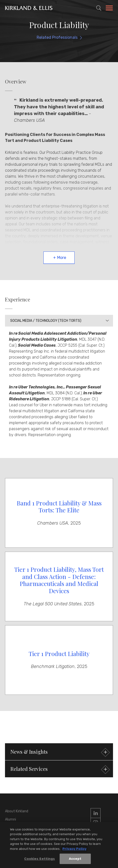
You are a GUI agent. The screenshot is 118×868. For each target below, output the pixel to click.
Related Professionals (57, 37)
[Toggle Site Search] (99, 8)
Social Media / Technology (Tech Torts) (46, 321)
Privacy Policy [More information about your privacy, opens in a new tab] (74, 849)
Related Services (59, 769)
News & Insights (59, 752)
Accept (75, 859)
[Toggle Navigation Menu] (109, 9)
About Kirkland (17, 811)
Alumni (10, 819)
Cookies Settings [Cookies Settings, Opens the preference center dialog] (40, 859)
